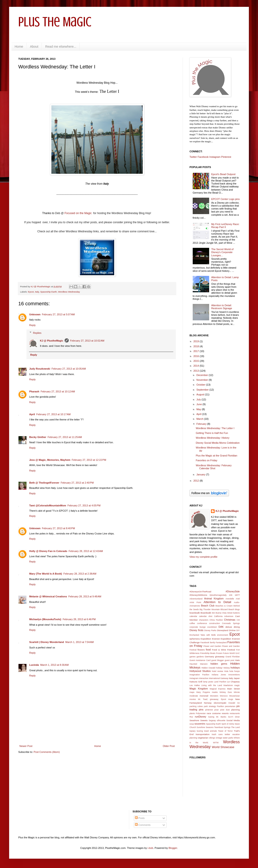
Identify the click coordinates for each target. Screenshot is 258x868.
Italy (37, 292)
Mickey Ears (226, 692)
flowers (201, 650)
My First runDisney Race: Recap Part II (225, 226)
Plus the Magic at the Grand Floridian (216, 456)
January (201, 474)
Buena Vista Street (224, 613)
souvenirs (200, 724)
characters (204, 620)
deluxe (229, 627)
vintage (219, 738)
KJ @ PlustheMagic (52, 341)
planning (236, 710)
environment (223, 635)
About (34, 47)
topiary (192, 731)
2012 (197, 481)
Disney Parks (210, 630)
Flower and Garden (212, 646)
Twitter (193, 157)
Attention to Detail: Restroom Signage (222, 307)
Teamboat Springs (222, 727)
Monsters (214, 696)
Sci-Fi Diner (234, 717)
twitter (227, 734)
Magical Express (217, 689)
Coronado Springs (231, 623)
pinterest (209, 710)
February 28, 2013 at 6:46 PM (79, 619)
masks (215, 692)
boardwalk (195, 613)
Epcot (31, 292)
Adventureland (196, 599)
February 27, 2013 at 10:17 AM (53, 414)
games (192, 657)
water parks (228, 738)
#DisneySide (233, 591)
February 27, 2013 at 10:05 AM (69, 369)
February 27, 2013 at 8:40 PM (59, 528)
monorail (204, 696)
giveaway (220, 657)
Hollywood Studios (200, 671)
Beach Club (208, 606)
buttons (236, 613)
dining (237, 627)
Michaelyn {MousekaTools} (45, 619)
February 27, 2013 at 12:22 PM (89, 460)
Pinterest (226, 157)
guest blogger (218, 660)
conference (202, 623)
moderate (194, 696)
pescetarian (230, 706)
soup (192, 724)
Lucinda (34, 665)
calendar (193, 616)
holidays (235, 668)
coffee (192, 623)
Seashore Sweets (199, 720)
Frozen (219, 653)
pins (201, 710)
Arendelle (230, 599)
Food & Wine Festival (223, 650)
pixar (217, 710)
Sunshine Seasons (205, 727)
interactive (204, 678)
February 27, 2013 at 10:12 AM (58, 391)
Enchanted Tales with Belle (203, 635)
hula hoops (235, 671)
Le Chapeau (233, 682)
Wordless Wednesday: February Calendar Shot (214, 467)
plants (192, 713)
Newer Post (26, 746)
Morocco (224, 696)
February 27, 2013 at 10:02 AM (87, 341)
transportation (203, 734)
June (199, 404)
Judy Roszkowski (40, 369)
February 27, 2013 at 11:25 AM (65, 437)
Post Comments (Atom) (47, 752)
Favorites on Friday (206, 460)
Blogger (173, 848)
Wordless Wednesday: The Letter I (215, 428)
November (203, 380)
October (201, 385)
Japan (237, 678)
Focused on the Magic (78, 213)
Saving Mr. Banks (217, 717)
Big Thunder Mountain (210, 609)
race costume (214, 713)
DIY (238, 630)
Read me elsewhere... (61, 47)
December (203, 375)
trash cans (217, 734)
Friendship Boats (208, 653)
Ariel (238, 599)
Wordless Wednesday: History (212, 438)
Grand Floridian (233, 657)
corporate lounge (198, 627)
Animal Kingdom (214, 599)
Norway (208, 703)
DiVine (232, 630)
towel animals (211, 731)
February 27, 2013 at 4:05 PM (84, 505)
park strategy (210, 706)
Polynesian (201, 713)
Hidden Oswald (208, 668)
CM (238, 620)
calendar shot (206, 616)
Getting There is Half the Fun (212, 433)
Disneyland (222, 630)
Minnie (237, 692)
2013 (197, 371)
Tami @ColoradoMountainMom (48, 505)
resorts (225, 713)
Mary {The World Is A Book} (46, 574)
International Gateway (219, 678)
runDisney (201, 717)
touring (200, 731)
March (200, 419)
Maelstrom (228, 685)
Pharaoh (34, 391)
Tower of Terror (225, 731)
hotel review (217, 671)
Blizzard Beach (227, 609)
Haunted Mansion (199, 664)
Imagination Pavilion (199, 675)
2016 (197, 356)
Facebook (203, 157)
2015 (197, 361)
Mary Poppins (203, 692)
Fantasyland (221, 643)
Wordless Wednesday (69, 292)
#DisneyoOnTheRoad (200, 592)
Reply (32, 325)
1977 (237, 595)
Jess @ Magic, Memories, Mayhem (50, 460)
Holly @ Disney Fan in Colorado (48, 551)
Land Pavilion (220, 682)
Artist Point (195, 602)
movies (193, 699)
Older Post (169, 746)
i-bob (150, 848)
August (201, 394)
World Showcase (223, 747)
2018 (197, 346)
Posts (140, 818)
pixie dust (225, 710)
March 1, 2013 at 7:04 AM (79, 642)
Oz (238, 703)
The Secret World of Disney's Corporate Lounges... (222, 252)
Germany (209, 657)
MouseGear (234, 696)
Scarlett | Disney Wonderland (47, 642)
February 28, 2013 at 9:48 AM (85, 596)
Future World (229, 653)
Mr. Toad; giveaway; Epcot (212, 699)
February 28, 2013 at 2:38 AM (80, 574)
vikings (212, 738)
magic (237, 685)
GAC (238, 653)
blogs (237, 609)
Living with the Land (212, 685)
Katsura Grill (196, 682)
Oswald (232, 703)
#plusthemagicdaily (218, 595)
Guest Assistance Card (200, 660)
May (199, 409)
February (202, 424)
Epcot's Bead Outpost (223, 174)
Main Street (233, 689)
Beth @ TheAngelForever (44, 483)
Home (19, 47)
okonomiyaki (220, 703)
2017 (197, 351)
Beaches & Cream (224, 606)
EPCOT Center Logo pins (225, 199)
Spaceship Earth (48, 292)
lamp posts (208, 682)
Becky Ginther (38, 437)
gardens (200, 657)
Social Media (233, 720)
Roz (191, 717)
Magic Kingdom (199, 689)
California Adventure (224, 616)
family (212, 643)
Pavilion (220, 706)
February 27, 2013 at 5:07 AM (58, 314)
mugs (231, 699)
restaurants (235, 713)
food (208, 650)
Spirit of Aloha (228, 724)
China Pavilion (216, 620)
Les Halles (195, 685)
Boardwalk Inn (208, 613)
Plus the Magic (55, 22)
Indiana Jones (219, 675)
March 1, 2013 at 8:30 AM (54, 665)
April (32, 414)
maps (192, 692)
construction (215, 623)
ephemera (195, 639)
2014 (197, 366)
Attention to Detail (217, 602)
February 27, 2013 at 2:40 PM (77, 483)
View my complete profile (203, 557)
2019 (197, 341)
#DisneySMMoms (198, 595)
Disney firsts (196, 630)
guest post (229, 660)
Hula (226, 671)
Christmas (230, 620)
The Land (235, 727)
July (199, 399)
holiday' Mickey (223, 668)
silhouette (221, 720)
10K (231, 595)
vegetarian (203, 738)
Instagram (215, 157)
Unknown (35, 314)
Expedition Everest (210, 639)
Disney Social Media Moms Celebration (218, 443)
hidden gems (219, 664)
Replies (37, 333)
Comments (143, 825)
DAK (221, 627)
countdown (212, 627)
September (203, 390)
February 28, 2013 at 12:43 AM (86, 551)
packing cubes (196, 706)
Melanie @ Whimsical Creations (48, 596)
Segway (212, 720)
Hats (237, 660)
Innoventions (234, 675)
